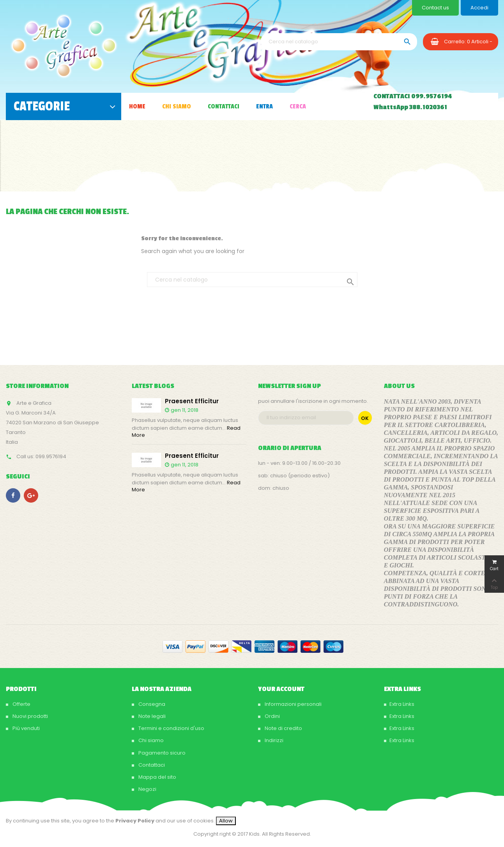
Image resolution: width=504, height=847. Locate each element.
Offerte (21, 704)
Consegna (151, 704)
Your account (281, 689)
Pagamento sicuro (161, 753)
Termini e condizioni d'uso (171, 728)
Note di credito (283, 728)
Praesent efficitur (192, 401)
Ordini (272, 716)
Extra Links (402, 704)
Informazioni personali (293, 704)
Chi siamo (150, 740)
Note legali (151, 716)
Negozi (147, 789)
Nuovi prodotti (30, 716)
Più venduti (26, 728)
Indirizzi (273, 740)
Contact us (435, 8)
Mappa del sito (157, 777)
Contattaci (151, 765)
